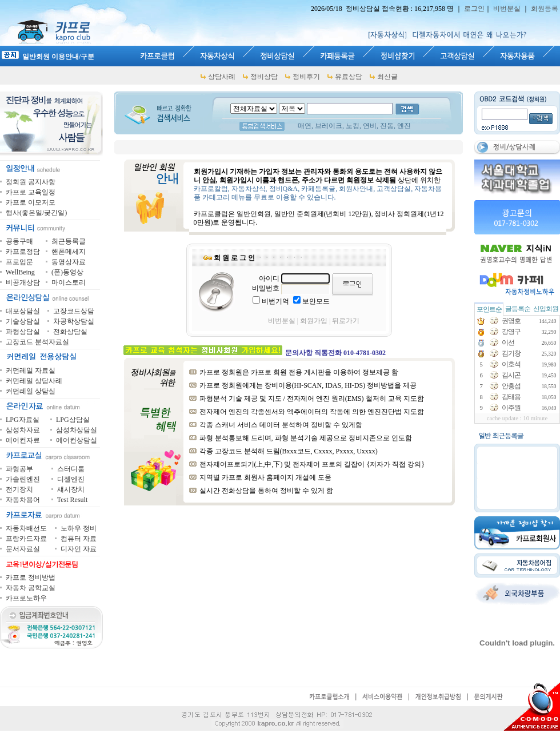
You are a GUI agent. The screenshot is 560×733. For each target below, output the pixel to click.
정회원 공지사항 (31, 182)
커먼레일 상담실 (31, 391)
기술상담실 (23, 321)
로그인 (474, 9)
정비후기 (306, 77)
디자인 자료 (79, 549)
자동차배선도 (26, 528)
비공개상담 (23, 282)
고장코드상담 (74, 311)
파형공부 (19, 469)
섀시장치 (71, 489)
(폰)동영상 (67, 272)
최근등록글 (69, 241)
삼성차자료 (23, 430)
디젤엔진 (71, 479)
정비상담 (264, 77)
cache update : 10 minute (517, 418)
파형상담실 (23, 332)
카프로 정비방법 (31, 577)
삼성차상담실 (77, 430)
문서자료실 (23, 549)
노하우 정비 (79, 528)
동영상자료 (69, 262)
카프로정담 (23, 252)
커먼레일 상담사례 (34, 381)
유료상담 (349, 77)
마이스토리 (69, 282)
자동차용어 (23, 500)
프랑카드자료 (26, 539)
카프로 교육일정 (31, 192)
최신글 (387, 77)
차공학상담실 (74, 321)
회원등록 (545, 9)
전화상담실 (70, 332)
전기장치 (19, 489)
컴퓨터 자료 (79, 539)
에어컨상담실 (77, 440)
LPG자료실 (23, 420)
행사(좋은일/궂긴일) (36, 213)
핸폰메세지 (69, 252)
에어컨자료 (23, 440)
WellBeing (20, 272)
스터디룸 (71, 469)
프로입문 (19, 262)
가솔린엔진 (23, 479)
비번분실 (507, 9)
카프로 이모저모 (31, 202)
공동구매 (19, 241)
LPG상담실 (73, 420)
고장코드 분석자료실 (37, 342)
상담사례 (222, 77)
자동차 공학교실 (31, 588)
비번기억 (275, 301)
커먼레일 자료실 (31, 371)
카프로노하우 (26, 598)
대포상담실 (23, 311)
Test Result (73, 500)
